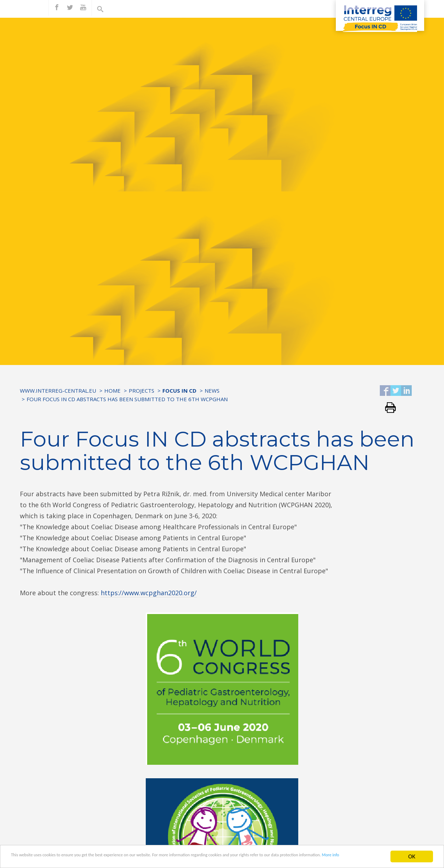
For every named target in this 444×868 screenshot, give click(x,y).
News (212, 391)
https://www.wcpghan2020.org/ (149, 593)
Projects (141, 391)
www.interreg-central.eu (58, 391)
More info (82, 863)
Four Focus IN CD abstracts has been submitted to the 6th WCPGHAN (127, 399)
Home (112, 391)
